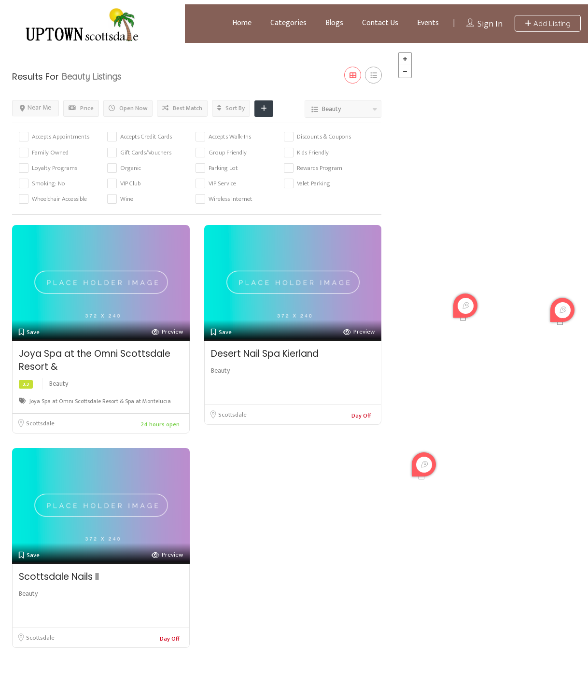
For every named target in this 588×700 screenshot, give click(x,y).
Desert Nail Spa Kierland (265, 354)
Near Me (35, 107)
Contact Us (380, 23)
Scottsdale (40, 423)
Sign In (490, 24)
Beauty (59, 384)
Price (81, 108)
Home (242, 23)
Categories (288, 23)
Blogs (334, 23)
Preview (167, 332)
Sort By (231, 108)
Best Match (182, 108)
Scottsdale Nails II (59, 577)
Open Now (128, 108)
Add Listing (548, 23)
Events (428, 23)
